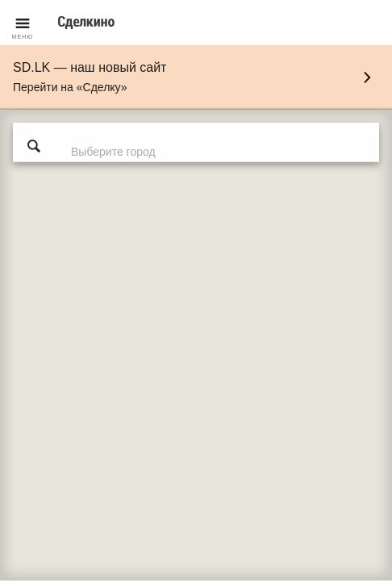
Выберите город (113, 152)
